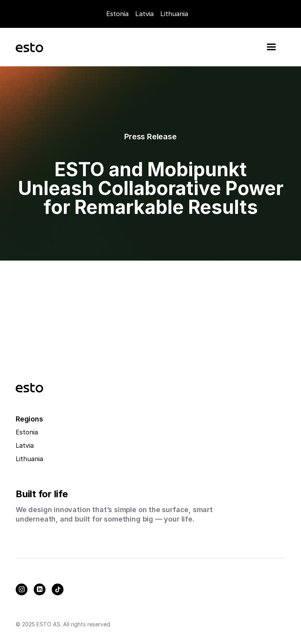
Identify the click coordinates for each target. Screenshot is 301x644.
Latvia (144, 14)
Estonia (117, 14)
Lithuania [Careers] (174, 14)
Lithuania (29, 459)
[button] (271, 47)
